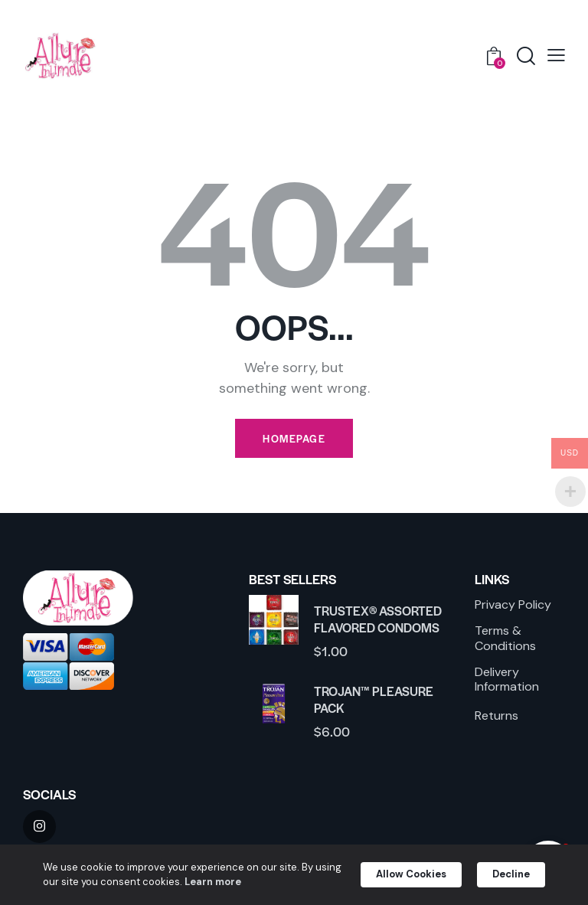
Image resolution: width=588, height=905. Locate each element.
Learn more (244, 882)
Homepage (294, 438)
